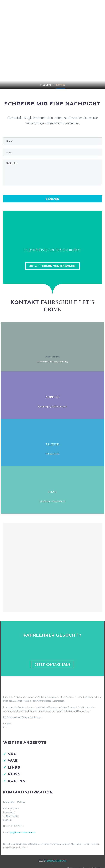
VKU (12, 754)
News (14, 774)
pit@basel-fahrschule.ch (23, 832)
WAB (13, 761)
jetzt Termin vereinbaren (52, 266)
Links (14, 767)
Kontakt (18, 781)
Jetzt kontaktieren (52, 665)
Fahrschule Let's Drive (56, 861)
